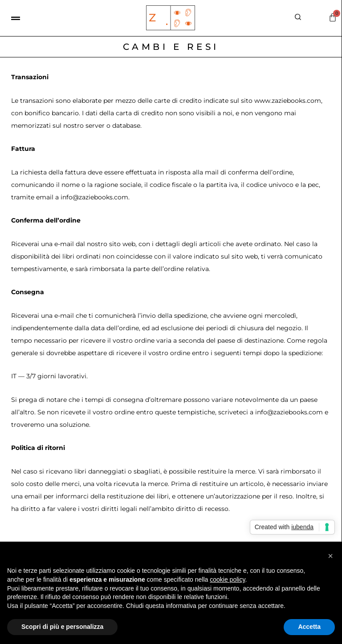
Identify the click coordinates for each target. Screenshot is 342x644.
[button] (330, 556)
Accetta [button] (309, 627)
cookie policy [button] (227, 579)
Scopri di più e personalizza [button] (62, 627)
